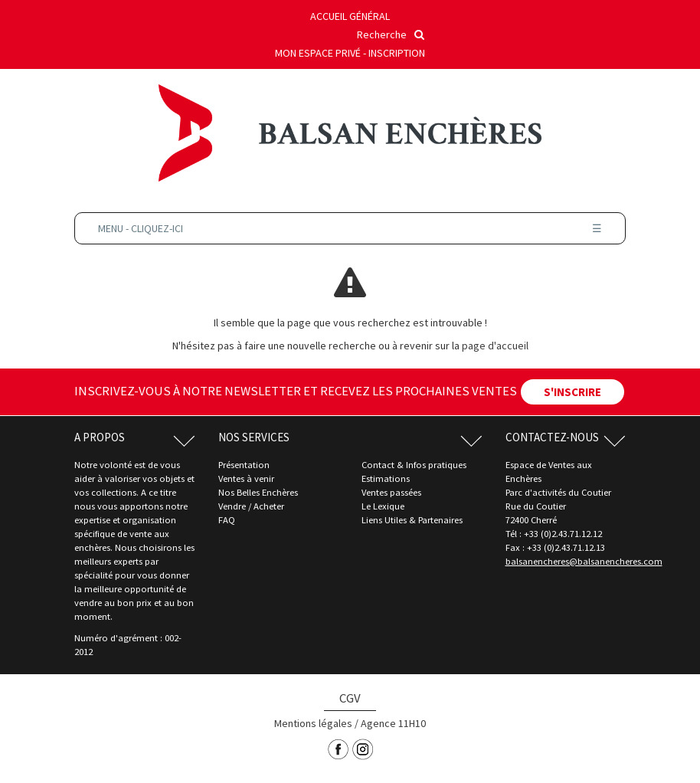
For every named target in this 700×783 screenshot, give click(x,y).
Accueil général (350, 16)
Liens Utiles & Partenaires (412, 520)
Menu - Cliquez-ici (350, 228)
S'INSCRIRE (572, 392)
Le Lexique (383, 506)
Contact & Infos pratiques (414, 465)
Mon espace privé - (322, 53)
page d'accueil (495, 346)
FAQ (227, 520)
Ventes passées (391, 492)
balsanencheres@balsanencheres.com (584, 561)
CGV (350, 698)
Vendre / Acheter (251, 506)
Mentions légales (313, 723)
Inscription (397, 53)
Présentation (244, 465)
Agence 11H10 (393, 723)
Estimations (386, 478)
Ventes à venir (246, 478)
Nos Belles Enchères (258, 492)
